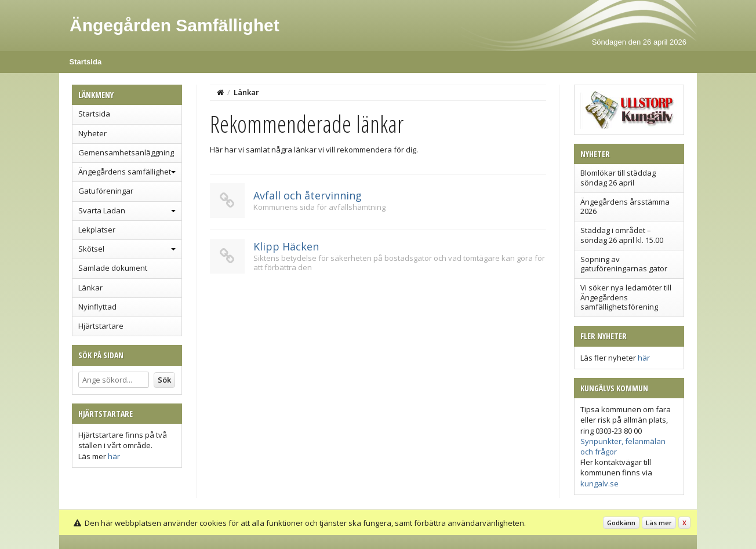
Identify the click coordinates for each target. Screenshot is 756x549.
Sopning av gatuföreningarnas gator (624, 264)
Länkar (90, 288)
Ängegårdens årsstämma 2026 (625, 206)
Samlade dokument (113, 268)
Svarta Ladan (102, 210)
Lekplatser (97, 230)
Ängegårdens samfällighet (125, 172)
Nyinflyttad (97, 307)
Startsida (86, 62)
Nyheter (92, 133)
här (114, 456)
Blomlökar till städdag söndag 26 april (618, 177)
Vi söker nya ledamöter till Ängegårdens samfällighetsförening (626, 297)
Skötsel (91, 249)
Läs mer (659, 523)
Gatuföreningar (106, 191)
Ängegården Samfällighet (175, 25)
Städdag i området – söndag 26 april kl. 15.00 (622, 235)
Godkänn (621, 523)
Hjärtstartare (101, 326)
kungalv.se (599, 483)
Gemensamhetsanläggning (126, 152)
